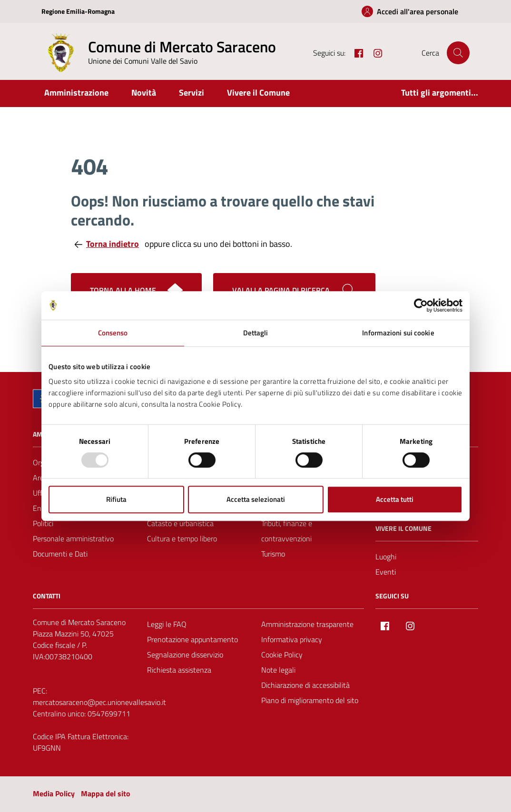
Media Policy (54, 793)
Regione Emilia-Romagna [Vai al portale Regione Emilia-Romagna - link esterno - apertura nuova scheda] (78, 11)
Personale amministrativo (73, 538)
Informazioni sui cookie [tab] (398, 333)
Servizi (192, 93)
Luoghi (386, 557)
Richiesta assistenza (179, 670)
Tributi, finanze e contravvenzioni (287, 531)
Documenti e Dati (60, 554)
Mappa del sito (106, 793)
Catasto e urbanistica (180, 523)
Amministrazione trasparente (307, 624)
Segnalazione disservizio (185, 655)
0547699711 (109, 714)
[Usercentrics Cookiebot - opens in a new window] (421, 305)
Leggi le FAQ (167, 624)
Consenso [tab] (113, 333)
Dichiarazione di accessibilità (305, 685)
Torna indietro (107, 244)
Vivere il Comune (258, 93)
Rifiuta (116, 499)
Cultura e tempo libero (182, 538)
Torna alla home (136, 290)
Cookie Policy (282, 655)
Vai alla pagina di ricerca (294, 290)
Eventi (386, 572)
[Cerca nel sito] (458, 53)
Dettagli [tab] (256, 333)
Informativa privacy (292, 639)
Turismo (273, 554)
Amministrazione (76, 93)
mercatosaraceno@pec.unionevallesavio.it (99, 702)
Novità (144, 93)
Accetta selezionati (256, 499)
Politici (43, 523)
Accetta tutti (395, 499)
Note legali (278, 670)
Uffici (41, 493)
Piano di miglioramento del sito (310, 700)
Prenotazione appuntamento (192, 639)
